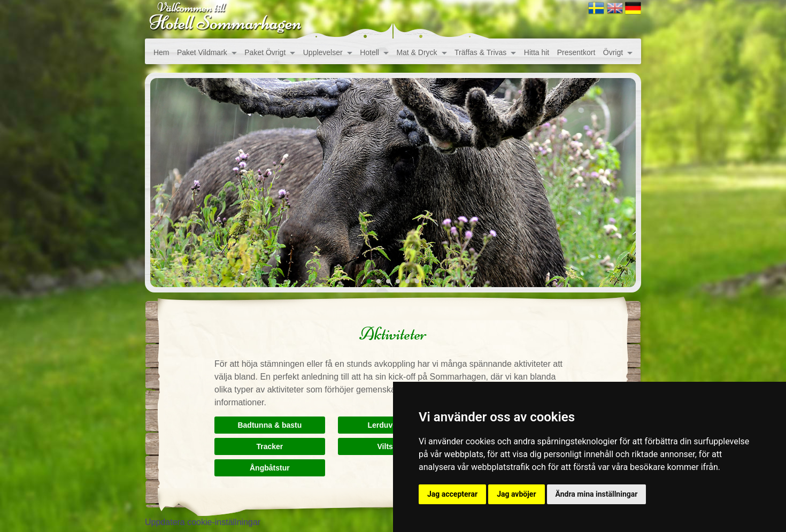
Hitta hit (537, 52)
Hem (161, 52)
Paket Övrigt (265, 52)
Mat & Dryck (417, 52)
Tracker (269, 446)
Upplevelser (323, 52)
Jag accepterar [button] (452, 494)
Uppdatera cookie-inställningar (203, 522)
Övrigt (613, 52)
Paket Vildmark (202, 52)
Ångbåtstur (270, 468)
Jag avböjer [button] (516, 494)
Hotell (369, 52)
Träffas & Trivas (480, 52)
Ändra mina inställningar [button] (597, 494)
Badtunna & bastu (269, 425)
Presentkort (576, 52)
